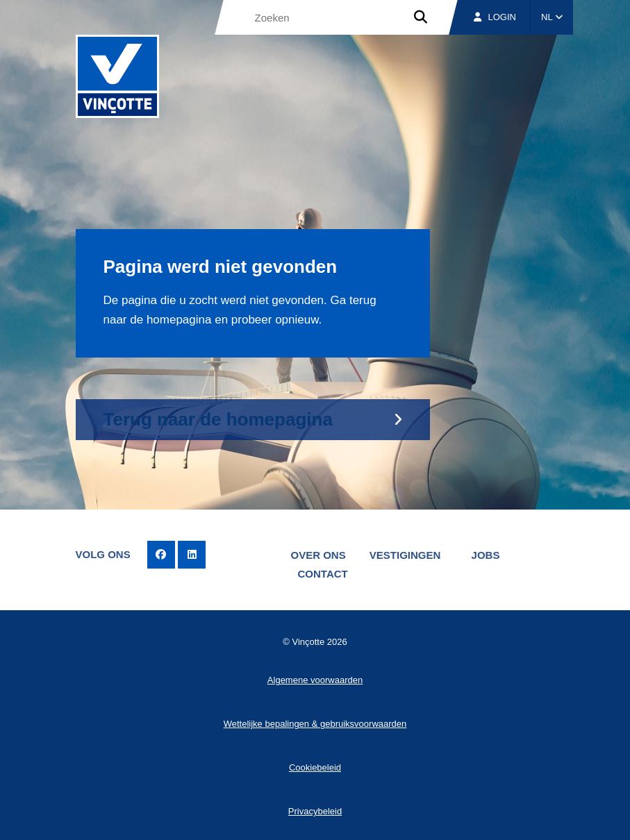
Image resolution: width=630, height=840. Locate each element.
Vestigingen (405, 555)
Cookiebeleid (315, 767)
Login (495, 17)
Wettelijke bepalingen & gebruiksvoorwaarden (315, 724)
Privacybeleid (315, 811)
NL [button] (552, 17)
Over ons (318, 555)
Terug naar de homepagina (218, 419)
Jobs (486, 555)
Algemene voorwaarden (315, 680)
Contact (323, 574)
